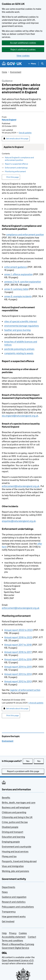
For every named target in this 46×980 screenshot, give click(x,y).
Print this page (13, 177)
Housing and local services (15, 852)
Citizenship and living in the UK (17, 817)
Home (4, 72)
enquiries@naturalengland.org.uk (19, 521)
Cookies (23, 933)
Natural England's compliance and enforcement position (19, 159)
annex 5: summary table (16, 289)
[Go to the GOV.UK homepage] (12, 64)
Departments (9, 887)
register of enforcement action (25, 690)
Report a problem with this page (23, 771)
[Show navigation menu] (32, 64)
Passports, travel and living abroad (19, 861)
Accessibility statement (14, 937)
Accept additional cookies (23, 43)
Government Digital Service (15, 948)
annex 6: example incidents (18, 296)
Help (4, 933)
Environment (16, 72)
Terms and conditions (12, 941)
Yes (29, 761)
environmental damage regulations (22, 326)
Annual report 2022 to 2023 (18, 630)
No (41, 761)
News (5, 892)
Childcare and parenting (14, 812)
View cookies (23, 56)
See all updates (25, 133)
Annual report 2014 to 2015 (18, 667)
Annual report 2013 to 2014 (18, 674)
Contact (32, 937)
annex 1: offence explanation (18, 274)
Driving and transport (13, 832)
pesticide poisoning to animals (19, 349)
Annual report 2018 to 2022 (18, 637)
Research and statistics (14, 902)
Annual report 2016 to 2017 (18, 652)
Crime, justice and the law (15, 822)
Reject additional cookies (23, 50)
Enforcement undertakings (16, 168)
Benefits (6, 798)
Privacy (13, 933)
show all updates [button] (36, 703)
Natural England (9, 120)
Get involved (8, 921)
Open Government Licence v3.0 (18, 960)
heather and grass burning (17, 330)
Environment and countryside (16, 847)
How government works (14, 917)
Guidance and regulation (14, 897)
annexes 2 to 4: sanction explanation (23, 282)
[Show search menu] (42, 64)
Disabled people (10, 827)
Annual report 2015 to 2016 (18, 659)
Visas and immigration (13, 866)
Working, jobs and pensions (15, 871)
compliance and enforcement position (25, 235)
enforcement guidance (16, 267)
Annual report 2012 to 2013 (18, 681)
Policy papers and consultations (18, 907)
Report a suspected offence (16, 164)
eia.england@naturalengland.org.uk (20, 416)
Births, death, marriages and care (19, 803)
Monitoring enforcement (15, 171)
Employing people (11, 842)
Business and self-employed (16, 807)
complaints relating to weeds (19, 353)
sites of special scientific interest (21, 321)
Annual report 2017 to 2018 (18, 645)
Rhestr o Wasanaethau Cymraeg (18, 944)
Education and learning (13, 837)
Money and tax (9, 856)
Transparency (9, 912)
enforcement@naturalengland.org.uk (21, 486)
